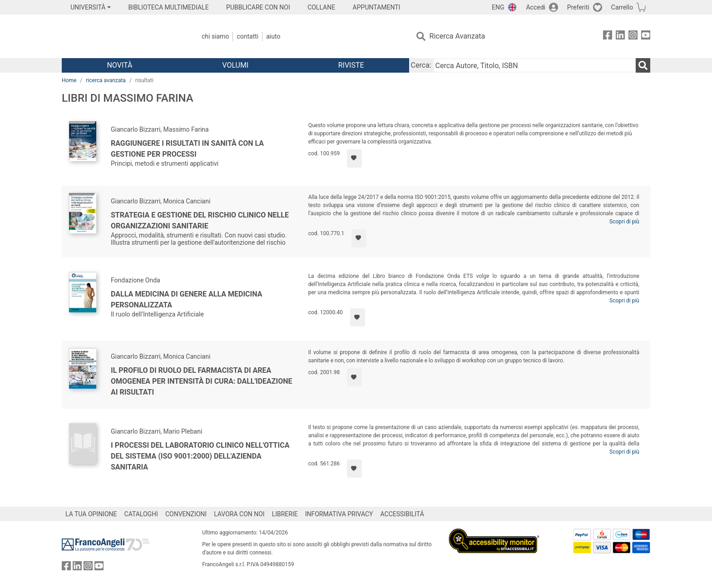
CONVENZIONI (186, 514)
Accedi (536, 7)
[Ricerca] (643, 65)
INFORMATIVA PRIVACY (339, 514)
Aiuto (273, 36)
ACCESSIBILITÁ (402, 514)
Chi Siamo (215, 36)
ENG (498, 7)
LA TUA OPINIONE (91, 514)
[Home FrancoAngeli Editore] (122, 36)
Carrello (622, 7)
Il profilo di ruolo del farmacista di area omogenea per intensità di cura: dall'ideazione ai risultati (202, 381)
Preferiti (578, 7)
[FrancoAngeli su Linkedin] (620, 37)
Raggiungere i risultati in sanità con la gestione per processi (187, 149)
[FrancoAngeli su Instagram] (633, 37)
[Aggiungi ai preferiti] (354, 158)
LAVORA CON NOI (239, 514)
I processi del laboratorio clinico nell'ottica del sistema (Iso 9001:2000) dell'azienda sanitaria (200, 456)
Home (69, 80)
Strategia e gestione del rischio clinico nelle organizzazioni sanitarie (200, 220)
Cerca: (421, 65)
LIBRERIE (285, 514)
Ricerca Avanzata (457, 36)
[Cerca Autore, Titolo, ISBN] (534, 65)
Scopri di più (624, 222)
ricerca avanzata (106, 80)
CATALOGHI (141, 514)
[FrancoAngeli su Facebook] (608, 37)
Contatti (247, 36)
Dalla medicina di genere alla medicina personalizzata (186, 299)
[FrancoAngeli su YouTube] (646, 37)
